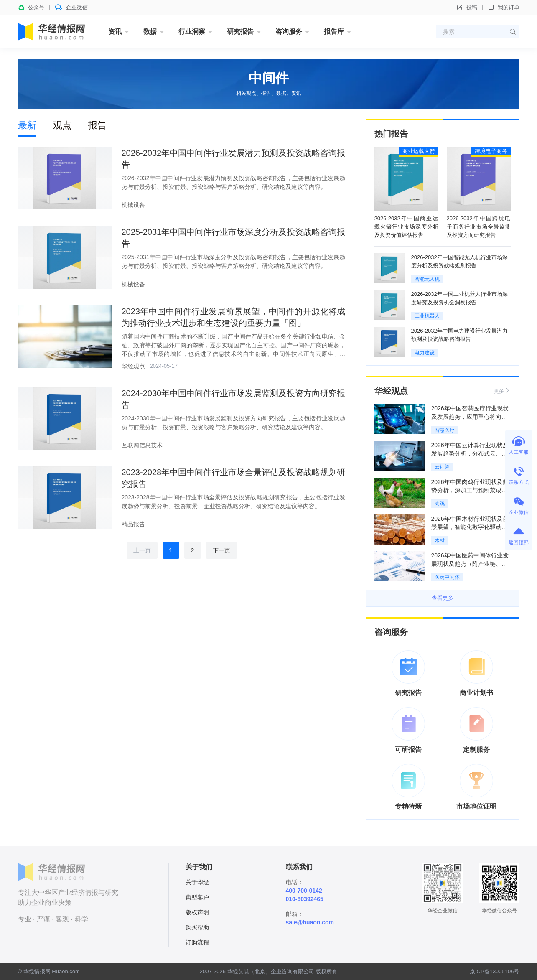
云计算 (442, 467)
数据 (150, 32)
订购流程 (197, 942)
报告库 (334, 32)
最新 (27, 125)
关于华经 (197, 882)
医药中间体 (447, 577)
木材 (440, 540)
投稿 (467, 8)
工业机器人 (427, 316)
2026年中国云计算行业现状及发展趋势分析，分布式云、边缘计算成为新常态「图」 (470, 453)
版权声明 (197, 912)
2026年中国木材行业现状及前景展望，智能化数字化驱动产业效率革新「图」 (470, 527)
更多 (502, 391)
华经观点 (133, 366)
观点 (62, 125)
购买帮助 (197, 927)
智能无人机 (427, 279)
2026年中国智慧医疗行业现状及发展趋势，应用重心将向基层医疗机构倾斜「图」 (470, 417)
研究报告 (240, 32)
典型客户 (197, 897)
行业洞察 (192, 32)
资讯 (115, 32)
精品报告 (133, 524)
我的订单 (504, 7)
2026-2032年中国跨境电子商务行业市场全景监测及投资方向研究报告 (479, 227)
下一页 (221, 550)
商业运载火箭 (419, 151)
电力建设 (425, 353)
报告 (97, 125)
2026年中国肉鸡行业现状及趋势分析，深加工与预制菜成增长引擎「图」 (470, 490)
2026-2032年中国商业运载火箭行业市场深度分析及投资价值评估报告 (406, 227)
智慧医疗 (445, 430)
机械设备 (133, 205)
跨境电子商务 (491, 151)
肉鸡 (440, 504)
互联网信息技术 (142, 445)
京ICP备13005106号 (495, 971)
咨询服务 (289, 32)
